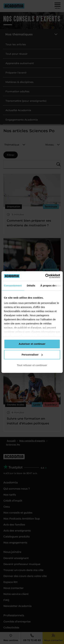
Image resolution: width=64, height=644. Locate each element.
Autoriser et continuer (32, 344)
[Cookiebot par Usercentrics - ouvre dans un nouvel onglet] (46, 276)
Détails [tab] (31, 285)
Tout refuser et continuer (32, 365)
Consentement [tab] (13, 285)
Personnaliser (32, 355)
